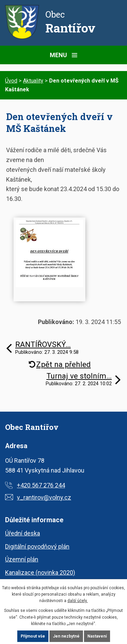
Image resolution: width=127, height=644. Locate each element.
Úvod (11, 81)
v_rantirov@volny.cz (44, 497)
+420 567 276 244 (41, 485)
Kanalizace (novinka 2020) (40, 572)
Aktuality (33, 81)
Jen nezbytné (66, 636)
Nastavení (97, 636)
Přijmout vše (33, 636)
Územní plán (22, 559)
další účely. (78, 601)
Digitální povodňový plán (37, 546)
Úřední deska (23, 533)
